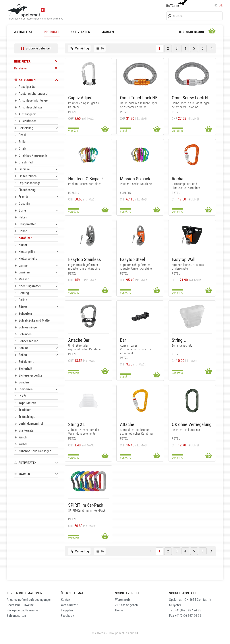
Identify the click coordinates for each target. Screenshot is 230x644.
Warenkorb (123, 600)
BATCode (176, 4)
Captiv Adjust (80, 98)
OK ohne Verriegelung (192, 424)
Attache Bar (79, 340)
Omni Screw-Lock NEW (192, 98)
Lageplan (67, 610)
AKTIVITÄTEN (80, 32)
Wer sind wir (69, 605)
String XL (76, 424)
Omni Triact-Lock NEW (140, 98)
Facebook (68, 616)
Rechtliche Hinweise (20, 605)
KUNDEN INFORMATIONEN (25, 593)
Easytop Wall (184, 259)
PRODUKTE (52, 32)
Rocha (178, 179)
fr (215, 5)
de (221, 5)
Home (119, 610)
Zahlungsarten (16, 616)
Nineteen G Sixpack (86, 179)
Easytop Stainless (85, 259)
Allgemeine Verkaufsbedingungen (29, 600)
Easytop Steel (132, 259)
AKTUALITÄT (23, 32)
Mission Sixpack (135, 179)
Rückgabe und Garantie (22, 610)
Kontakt (66, 600)
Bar (123, 340)
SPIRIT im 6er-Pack (86, 505)
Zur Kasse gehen (127, 605)
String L (179, 340)
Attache (127, 424)
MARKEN (108, 32)
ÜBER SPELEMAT (72, 593)
